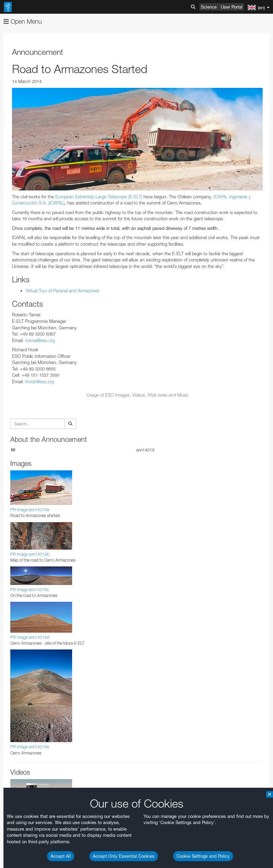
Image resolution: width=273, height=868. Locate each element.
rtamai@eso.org (40, 340)
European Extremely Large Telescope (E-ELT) (99, 197)
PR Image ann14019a (30, 510)
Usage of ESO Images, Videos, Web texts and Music (138, 395)
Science (209, 7)
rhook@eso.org (39, 382)
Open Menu (23, 21)
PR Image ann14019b (30, 554)
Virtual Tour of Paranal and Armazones (62, 291)
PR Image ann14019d (30, 637)
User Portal (232, 7)
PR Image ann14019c (30, 590)
